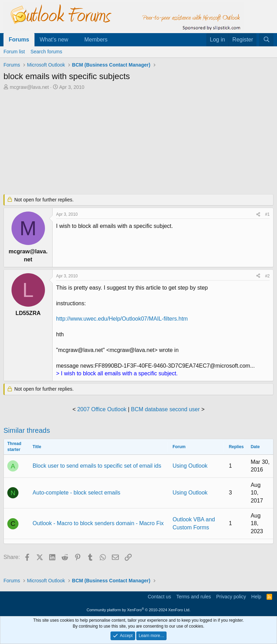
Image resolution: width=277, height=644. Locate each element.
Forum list (14, 52)
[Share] (258, 214)
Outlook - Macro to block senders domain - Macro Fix (98, 523)
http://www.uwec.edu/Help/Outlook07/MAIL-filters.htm (122, 319)
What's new (54, 40)
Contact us (159, 597)
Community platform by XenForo (139, 610)
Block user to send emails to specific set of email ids (97, 466)
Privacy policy (231, 597)
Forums (19, 40)
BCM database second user (165, 409)
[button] (74, 40)
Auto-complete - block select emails (77, 493)
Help (256, 597)
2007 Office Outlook (102, 409)
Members (96, 40)
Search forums (46, 52)
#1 (267, 214)
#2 (267, 276)
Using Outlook (190, 466)
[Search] (266, 40)
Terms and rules (194, 597)
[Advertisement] (138, 143)
